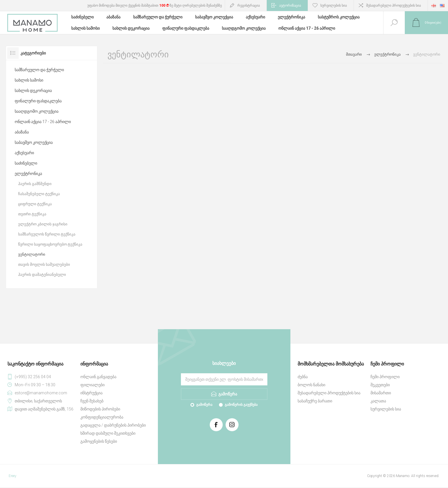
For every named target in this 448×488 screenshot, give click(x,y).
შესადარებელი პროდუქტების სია (394, 5)
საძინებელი (26, 163)
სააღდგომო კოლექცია (37, 111)
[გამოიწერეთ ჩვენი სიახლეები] (224, 379)
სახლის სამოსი (29, 80)
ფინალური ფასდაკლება (38, 101)
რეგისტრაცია (249, 5)
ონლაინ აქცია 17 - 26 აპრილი (43, 122)
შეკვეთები (380, 385)
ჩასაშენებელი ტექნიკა (39, 194)
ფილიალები (92, 385)
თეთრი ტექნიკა (32, 214)
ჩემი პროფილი (385, 377)
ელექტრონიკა (28, 174)
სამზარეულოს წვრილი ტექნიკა (47, 234)
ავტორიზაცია (290, 5)
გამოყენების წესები (99, 441)
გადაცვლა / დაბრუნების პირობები (113, 425)
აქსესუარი (24, 153)
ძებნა (303, 377)
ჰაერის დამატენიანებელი (42, 275)
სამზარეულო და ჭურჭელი (39, 70)
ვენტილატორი (32, 254)
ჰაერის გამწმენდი (35, 184)
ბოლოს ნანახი (311, 385)
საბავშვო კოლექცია (34, 142)
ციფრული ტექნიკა (35, 204)
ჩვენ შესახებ (92, 401)
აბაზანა (22, 132)
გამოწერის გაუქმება (241, 405)
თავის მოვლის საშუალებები (44, 264)
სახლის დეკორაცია (33, 91)
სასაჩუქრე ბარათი (315, 401)
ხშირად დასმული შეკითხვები (108, 433)
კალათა (378, 401)
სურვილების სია (386, 409)
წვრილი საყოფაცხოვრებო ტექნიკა (50, 244)
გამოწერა (204, 405)
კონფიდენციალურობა (102, 417)
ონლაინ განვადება (98, 377)
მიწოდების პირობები (100, 409)
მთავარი (354, 54)
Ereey (13, 476)
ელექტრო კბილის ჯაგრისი (43, 224)
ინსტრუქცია (91, 393)
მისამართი (381, 393)
